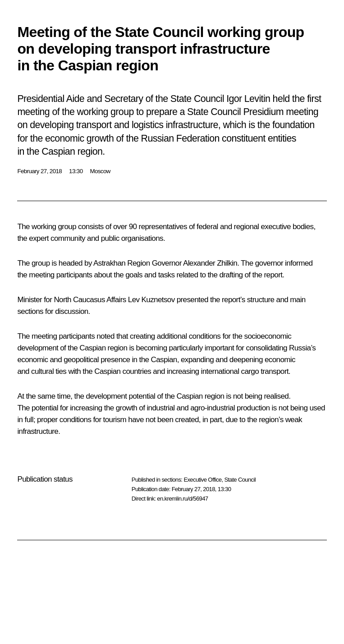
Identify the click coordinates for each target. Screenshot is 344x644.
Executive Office (202, 480)
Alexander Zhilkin (210, 263)
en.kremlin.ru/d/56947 (182, 499)
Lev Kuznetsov (151, 300)
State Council (240, 480)
